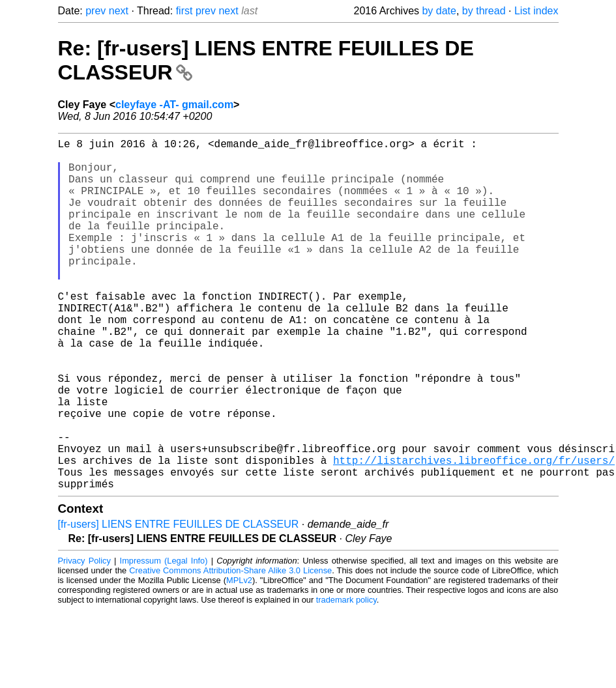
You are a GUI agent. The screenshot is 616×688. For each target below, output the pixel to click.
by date (439, 11)
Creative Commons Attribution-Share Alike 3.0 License (230, 649)
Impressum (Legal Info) (164, 639)
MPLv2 (239, 658)
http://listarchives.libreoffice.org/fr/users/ (474, 533)
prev (95, 11)
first (184, 11)
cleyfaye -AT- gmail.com (174, 105)
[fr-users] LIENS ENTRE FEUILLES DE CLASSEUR (179, 602)
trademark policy (346, 678)
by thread (484, 11)
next (119, 11)
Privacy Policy (84, 639)
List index (536, 11)
